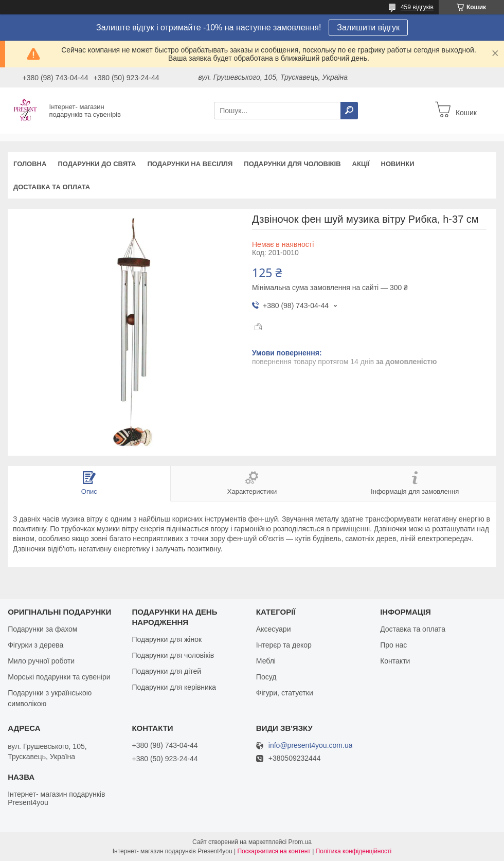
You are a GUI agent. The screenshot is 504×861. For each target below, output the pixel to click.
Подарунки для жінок (167, 639)
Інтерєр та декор (284, 645)
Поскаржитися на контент (274, 851)
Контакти (395, 661)
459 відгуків (417, 7)
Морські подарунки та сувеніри (59, 677)
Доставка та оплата (52, 187)
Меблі (266, 661)
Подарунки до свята (97, 164)
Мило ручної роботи (41, 661)
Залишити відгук (368, 28)
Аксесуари (274, 629)
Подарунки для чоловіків (292, 164)
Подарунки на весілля (190, 164)
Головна (30, 164)
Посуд (266, 677)
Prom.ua (300, 842)
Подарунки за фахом (42, 629)
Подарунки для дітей (166, 671)
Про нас (393, 645)
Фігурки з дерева (35, 645)
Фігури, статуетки (285, 693)
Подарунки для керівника (174, 687)
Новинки (398, 164)
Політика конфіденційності (354, 851)
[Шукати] (349, 111)
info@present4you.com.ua (311, 746)
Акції (361, 164)
